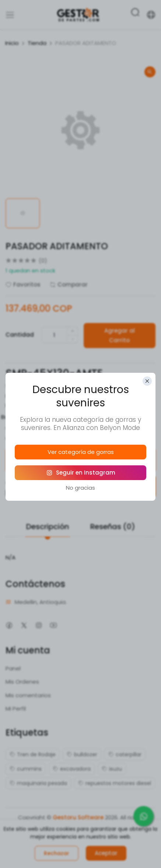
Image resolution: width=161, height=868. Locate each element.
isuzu (112, 767)
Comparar (69, 284)
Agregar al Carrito (121, 334)
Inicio (12, 43)
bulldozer (82, 753)
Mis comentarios (28, 694)
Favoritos (23, 284)
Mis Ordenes (22, 680)
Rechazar (57, 853)
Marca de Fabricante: (34, 404)
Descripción (48, 525)
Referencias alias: (29, 394)
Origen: (15, 426)
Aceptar (106, 853)
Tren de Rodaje (33, 753)
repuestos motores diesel (115, 782)
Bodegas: (14, 415)
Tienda (37, 43)
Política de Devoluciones (121, 459)
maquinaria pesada (38, 782)
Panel (13, 667)
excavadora (72, 767)
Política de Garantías (40, 459)
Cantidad (20, 334)
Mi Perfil (16, 707)
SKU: (11, 384)
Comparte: (21, 436)
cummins (26, 767)
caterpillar (125, 753)
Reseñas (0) (113, 525)
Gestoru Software (78, 816)
